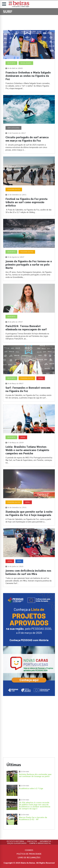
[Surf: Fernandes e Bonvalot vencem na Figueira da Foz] (29, 373)
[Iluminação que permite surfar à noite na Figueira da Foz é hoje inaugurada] (29, 497)
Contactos (32, 841)
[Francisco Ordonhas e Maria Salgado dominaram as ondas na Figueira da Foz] (29, 61)
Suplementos (45, 841)
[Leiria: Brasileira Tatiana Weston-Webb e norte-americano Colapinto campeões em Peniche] (29, 435)
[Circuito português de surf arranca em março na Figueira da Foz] (29, 124)
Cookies (29, 850)
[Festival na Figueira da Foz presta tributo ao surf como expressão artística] (29, 186)
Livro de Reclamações (29, 858)
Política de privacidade (29, 854)
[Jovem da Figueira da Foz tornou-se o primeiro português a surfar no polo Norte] (29, 250)
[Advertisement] (29, 727)
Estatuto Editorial (16, 841)
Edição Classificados (17, 843)
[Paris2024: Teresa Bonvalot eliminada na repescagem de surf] (29, 313)
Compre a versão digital (40, 843)
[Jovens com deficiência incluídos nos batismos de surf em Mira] (29, 558)
